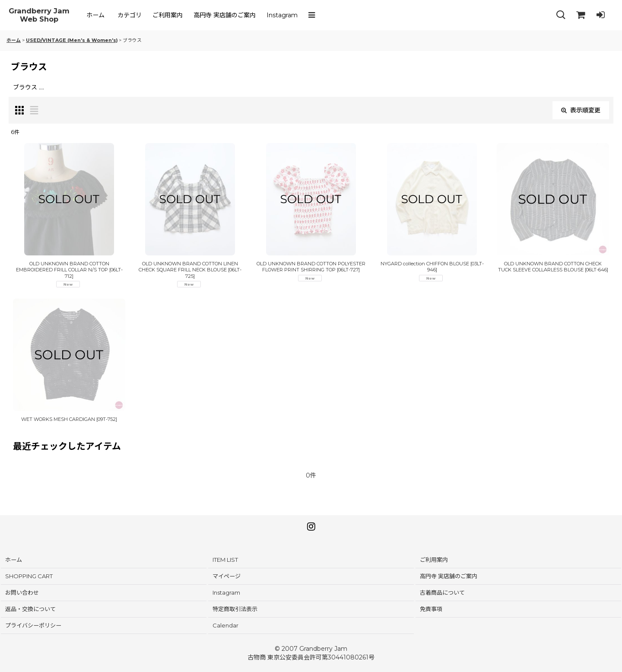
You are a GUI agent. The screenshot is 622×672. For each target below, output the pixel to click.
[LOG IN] (600, 15)
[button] (314, 15)
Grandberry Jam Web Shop (39, 15)
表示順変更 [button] (581, 110)
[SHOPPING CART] (581, 15)
